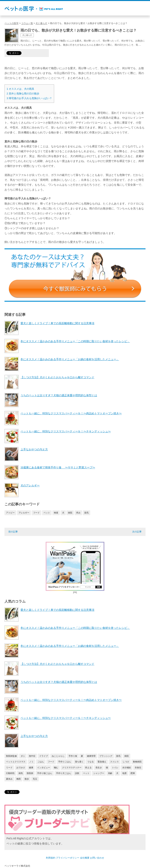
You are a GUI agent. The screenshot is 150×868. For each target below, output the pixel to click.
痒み (78, 513)
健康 (31, 768)
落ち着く (79, 762)
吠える (88, 768)
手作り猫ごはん (45, 773)
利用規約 (51, 858)
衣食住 (138, 768)
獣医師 (30, 773)
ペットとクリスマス (16, 762)
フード (36, 513)
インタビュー (44, 768)
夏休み (9, 779)
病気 (21, 773)
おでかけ (21, 768)
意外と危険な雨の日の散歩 (23, 94)
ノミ (31, 762)
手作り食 (73, 756)
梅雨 (19, 779)
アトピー (10, 513)
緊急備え (102, 762)
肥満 (133, 773)
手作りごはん (65, 762)
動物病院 (137, 762)
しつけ (126, 762)
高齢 (110, 773)
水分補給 (127, 768)
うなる (91, 762)
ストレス (114, 762)
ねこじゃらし (58, 756)
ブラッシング (106, 756)
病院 (70, 513)
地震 (124, 773)
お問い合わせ (97, 858)
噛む (56, 768)
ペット (47, 513)
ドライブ (44, 756)
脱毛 (87, 513)
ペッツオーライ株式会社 (17, 866)
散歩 (27, 779)
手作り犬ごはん (64, 773)
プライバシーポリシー (68, 858)
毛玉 (35, 779)
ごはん (41, 762)
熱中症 (32, 756)
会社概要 (85, 858)
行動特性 (10, 773)
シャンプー (99, 773)
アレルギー (24, 513)
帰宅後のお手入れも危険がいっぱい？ (29, 98)
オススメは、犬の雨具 (20, 89)
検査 (56, 513)
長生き (99, 768)
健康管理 (91, 756)
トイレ (115, 768)
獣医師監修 (11, 756)
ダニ (23, 756)
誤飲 (77, 773)
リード (9, 768)
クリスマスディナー (72, 768)
